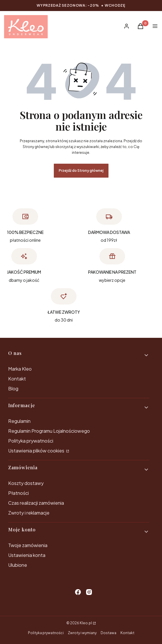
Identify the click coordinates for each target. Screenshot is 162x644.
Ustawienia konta (27, 555)
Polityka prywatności (31, 441)
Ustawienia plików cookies (37, 451)
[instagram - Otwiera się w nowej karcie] (89, 592)
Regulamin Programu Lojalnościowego (49, 431)
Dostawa (108, 633)
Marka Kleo (20, 369)
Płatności (18, 493)
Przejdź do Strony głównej (81, 171)
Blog (13, 388)
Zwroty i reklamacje (29, 513)
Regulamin (19, 421)
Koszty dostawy (26, 483)
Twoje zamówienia (28, 545)
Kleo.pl (86, 623)
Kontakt (17, 379)
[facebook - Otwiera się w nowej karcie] (78, 592)
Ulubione (18, 565)
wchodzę (115, 5)
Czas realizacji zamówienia (36, 503)
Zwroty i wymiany (82, 633)
